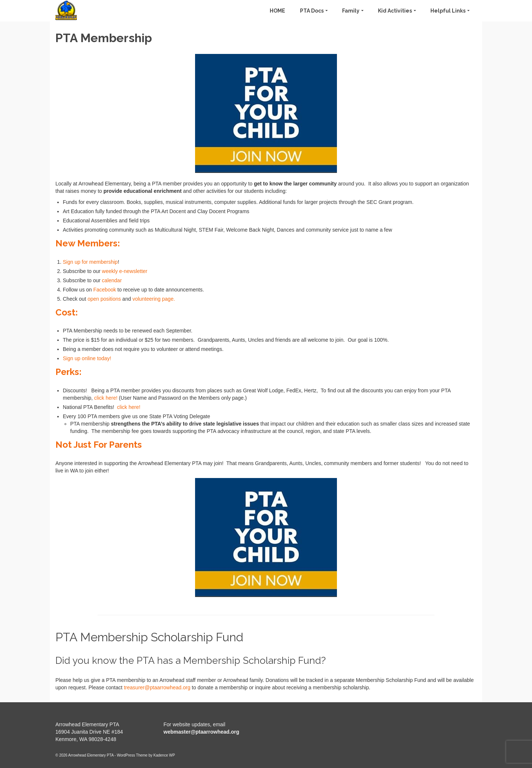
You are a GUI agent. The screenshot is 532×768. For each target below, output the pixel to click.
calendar (112, 280)
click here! (106, 398)
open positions (104, 299)
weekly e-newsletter (124, 271)
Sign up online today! (87, 358)
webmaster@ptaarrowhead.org (202, 732)
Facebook (104, 290)
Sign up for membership (90, 262)
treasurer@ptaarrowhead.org (157, 687)
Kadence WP (164, 755)
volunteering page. (154, 299)
